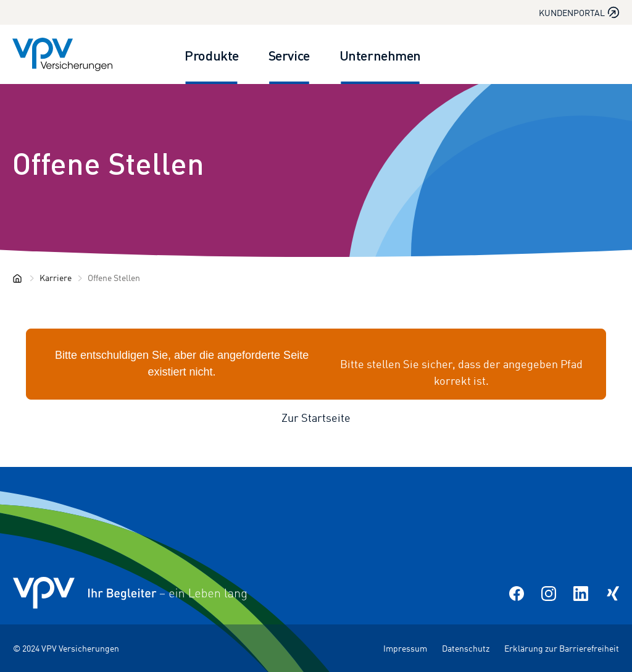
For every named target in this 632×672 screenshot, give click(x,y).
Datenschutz (466, 648)
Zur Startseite (316, 418)
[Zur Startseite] (62, 54)
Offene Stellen (108, 162)
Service (289, 55)
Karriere (56, 278)
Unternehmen (380, 55)
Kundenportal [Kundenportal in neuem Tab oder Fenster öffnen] (579, 12)
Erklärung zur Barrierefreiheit (562, 648)
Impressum (405, 648)
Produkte (211, 55)
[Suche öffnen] (605, 54)
